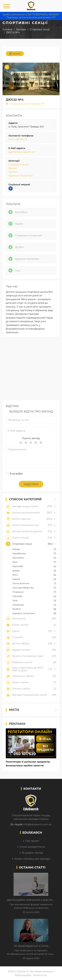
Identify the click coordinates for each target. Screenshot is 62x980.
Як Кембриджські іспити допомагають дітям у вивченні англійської (31, 946)
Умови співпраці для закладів (32, 859)
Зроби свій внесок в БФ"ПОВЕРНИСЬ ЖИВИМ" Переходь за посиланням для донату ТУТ (31, 16)
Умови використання (32, 847)
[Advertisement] (31, 369)
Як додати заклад (32, 853)
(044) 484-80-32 (18, 139)
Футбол (13, 172)
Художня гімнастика (21, 176)
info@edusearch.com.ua (37, 824)
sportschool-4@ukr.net (22, 152)
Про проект (32, 841)
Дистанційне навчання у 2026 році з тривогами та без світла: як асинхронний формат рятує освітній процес (31, 900)
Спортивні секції (18, 165)
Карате (13, 168)
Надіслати (31, 484)
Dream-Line (40, 975)
